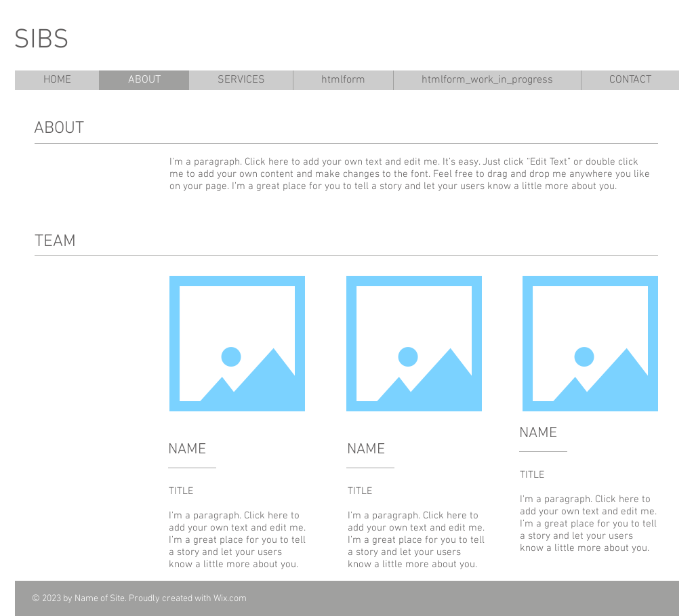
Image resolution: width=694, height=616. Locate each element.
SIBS (41, 41)
